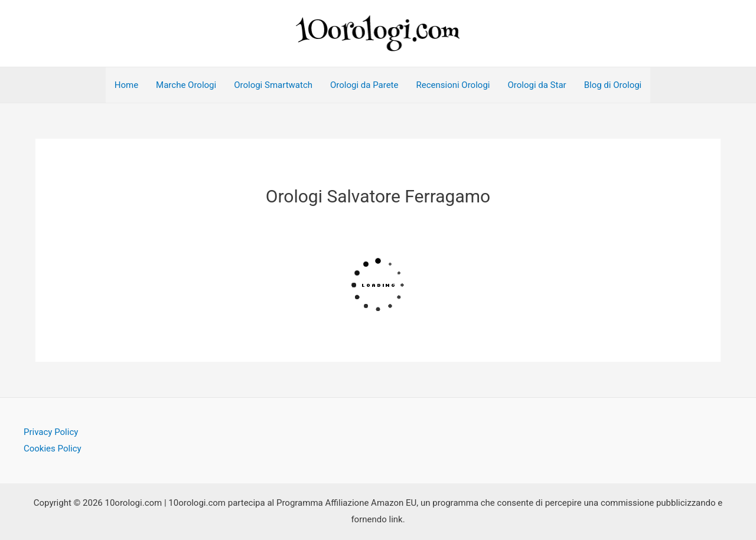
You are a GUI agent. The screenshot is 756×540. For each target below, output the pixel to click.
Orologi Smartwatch (273, 85)
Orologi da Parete (364, 85)
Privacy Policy (51, 432)
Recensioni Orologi (453, 85)
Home (126, 85)
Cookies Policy (53, 449)
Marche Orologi (186, 85)
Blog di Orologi (613, 85)
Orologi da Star (537, 85)
